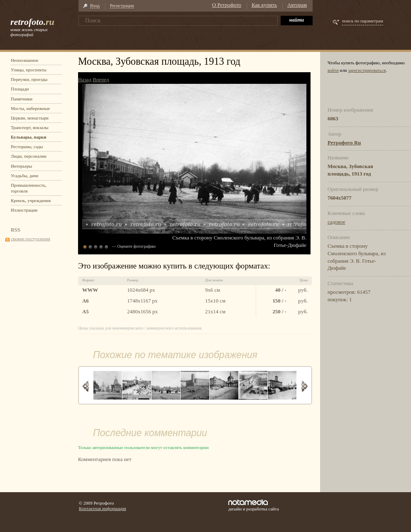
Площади (20, 89)
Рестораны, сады (27, 146)
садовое (336, 222)
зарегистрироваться (367, 70)
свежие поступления (31, 239)
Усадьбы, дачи (24, 176)
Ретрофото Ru (344, 143)
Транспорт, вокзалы (30, 127)
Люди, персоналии (29, 156)
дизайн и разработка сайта (254, 505)
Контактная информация (103, 508)
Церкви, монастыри (30, 118)
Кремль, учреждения (31, 200)
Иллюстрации (24, 210)
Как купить (264, 5)
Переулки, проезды (29, 79)
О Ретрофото (227, 5)
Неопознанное (24, 60)
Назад (85, 80)
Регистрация (122, 5)
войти (333, 70)
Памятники (22, 99)
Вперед (101, 80)
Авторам (297, 5)
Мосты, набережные (30, 108)
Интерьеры (21, 166)
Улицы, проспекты (29, 70)
